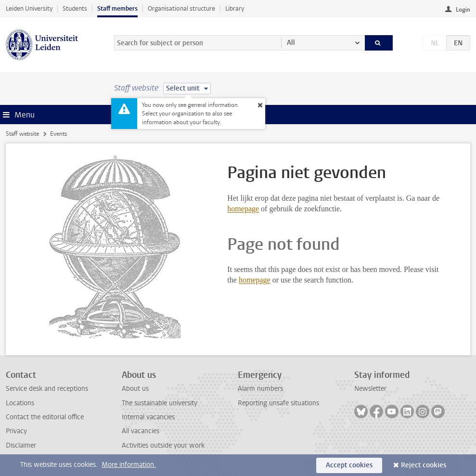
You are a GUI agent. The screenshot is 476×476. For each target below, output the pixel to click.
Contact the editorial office (45, 417)
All (291, 43)
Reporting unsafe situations (278, 403)
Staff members (117, 8)
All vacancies (141, 431)
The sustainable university (160, 403)
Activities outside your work (163, 445)
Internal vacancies (148, 417)
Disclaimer (21, 445)
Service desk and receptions (47, 389)
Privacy (16, 431)
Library (235, 8)
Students (75, 8)
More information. (129, 465)
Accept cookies (349, 465)
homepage (243, 209)
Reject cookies (424, 465)
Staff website (22, 134)
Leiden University (29, 8)
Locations (20, 403)
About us (135, 389)
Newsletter (370, 389)
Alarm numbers (260, 389)
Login (463, 10)
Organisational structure (181, 8)
